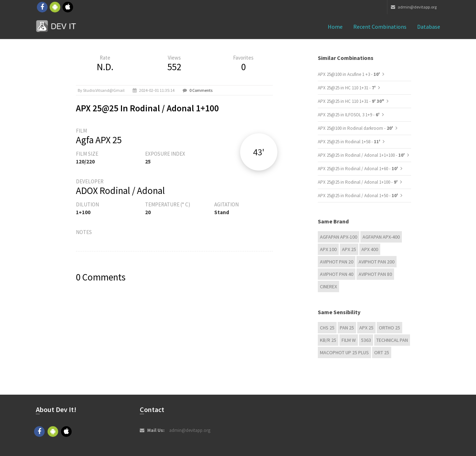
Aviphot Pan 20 (337, 262)
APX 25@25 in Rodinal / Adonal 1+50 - (358, 196)
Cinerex (328, 287)
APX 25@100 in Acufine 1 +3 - (349, 74)
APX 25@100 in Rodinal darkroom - (356, 128)
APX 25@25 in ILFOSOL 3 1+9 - (349, 115)
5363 (366, 340)
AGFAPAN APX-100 (339, 237)
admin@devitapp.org (414, 7)
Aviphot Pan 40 (337, 274)
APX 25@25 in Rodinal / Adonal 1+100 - (358, 182)
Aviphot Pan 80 (375, 274)
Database (429, 27)
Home (335, 27)
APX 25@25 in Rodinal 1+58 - (350, 142)
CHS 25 (327, 328)
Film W (349, 340)
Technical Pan (392, 340)
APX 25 (349, 249)
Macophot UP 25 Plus (344, 352)
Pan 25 (347, 328)
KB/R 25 (328, 340)
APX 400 (370, 249)
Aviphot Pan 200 (377, 262)
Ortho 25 (389, 328)
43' (259, 152)
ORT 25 (382, 352)
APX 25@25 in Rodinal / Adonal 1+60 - (358, 169)
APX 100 (328, 249)
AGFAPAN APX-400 (381, 237)
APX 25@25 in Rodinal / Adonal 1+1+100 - (362, 155)
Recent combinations (380, 27)
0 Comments (201, 90)
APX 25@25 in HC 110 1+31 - (347, 88)
